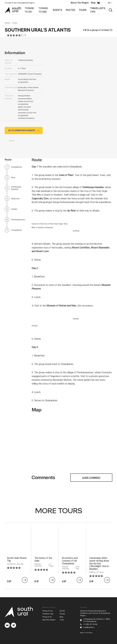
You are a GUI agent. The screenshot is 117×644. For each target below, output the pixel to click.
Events (62, 611)
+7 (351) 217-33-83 (90, 624)
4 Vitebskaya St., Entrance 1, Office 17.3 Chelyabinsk (97, 620)
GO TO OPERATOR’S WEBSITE (22, 130)
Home (7, 23)
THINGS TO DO (29, 10)
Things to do (47, 617)
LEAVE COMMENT (91, 478)
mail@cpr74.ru (89, 627)
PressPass (89, 633)
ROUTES (70, 10)
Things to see (48, 611)
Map (93, 3)
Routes (62, 614)
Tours (15, 23)
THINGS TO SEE (43, 10)
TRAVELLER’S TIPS (98, 10)
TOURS (83, 10)
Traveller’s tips (48, 614)
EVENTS (58, 10)
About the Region (80, 3)
